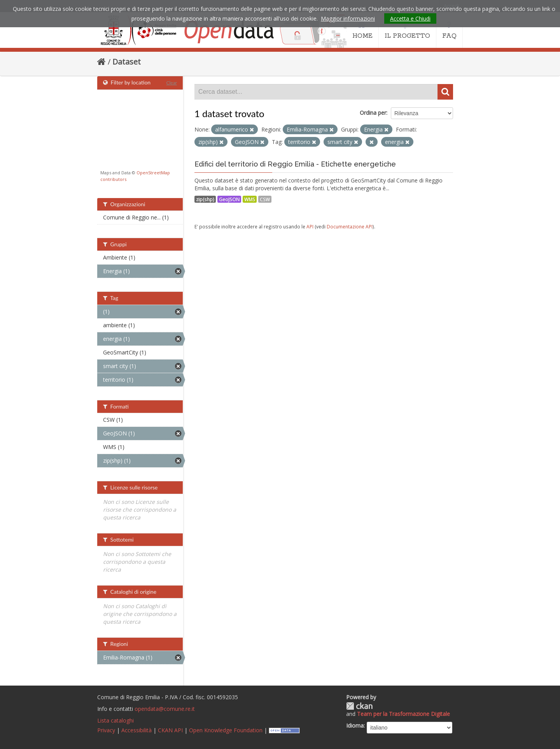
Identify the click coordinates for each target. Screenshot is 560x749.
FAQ (449, 30)
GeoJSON (229, 199)
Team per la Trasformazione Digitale (403, 714)
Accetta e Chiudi (410, 18)
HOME (362, 30)
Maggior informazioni (348, 18)
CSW (265, 199)
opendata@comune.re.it (165, 709)
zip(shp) (205, 199)
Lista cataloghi (115, 720)
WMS (250, 199)
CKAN (359, 706)
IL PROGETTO (407, 30)
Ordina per (373, 113)
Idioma (355, 725)
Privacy (106, 730)
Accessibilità (136, 730)
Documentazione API (350, 226)
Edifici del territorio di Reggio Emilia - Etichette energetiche (295, 164)
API (310, 226)
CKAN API (170, 730)
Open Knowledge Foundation (226, 730)
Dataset (127, 62)
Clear (171, 83)
